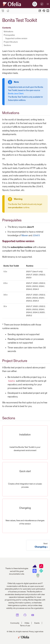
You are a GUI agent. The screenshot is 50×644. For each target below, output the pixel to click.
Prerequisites (9, 35)
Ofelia (27, 623)
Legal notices (39, 632)
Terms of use (25, 626)
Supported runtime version (16, 38)
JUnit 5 (36, 235)
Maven (25, 235)
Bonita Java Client (16, 94)
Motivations (8, 31)
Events (37, 623)
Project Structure (11, 42)
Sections (7, 45)
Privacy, (31, 632)
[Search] (35, 4)
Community (15, 623)
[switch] (42, 4)
